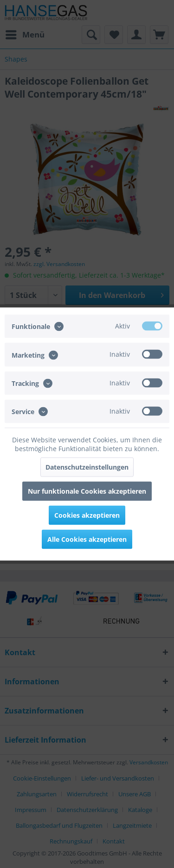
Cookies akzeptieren (87, 515)
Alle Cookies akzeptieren (87, 539)
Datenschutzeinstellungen (87, 467)
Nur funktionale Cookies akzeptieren (87, 491)
